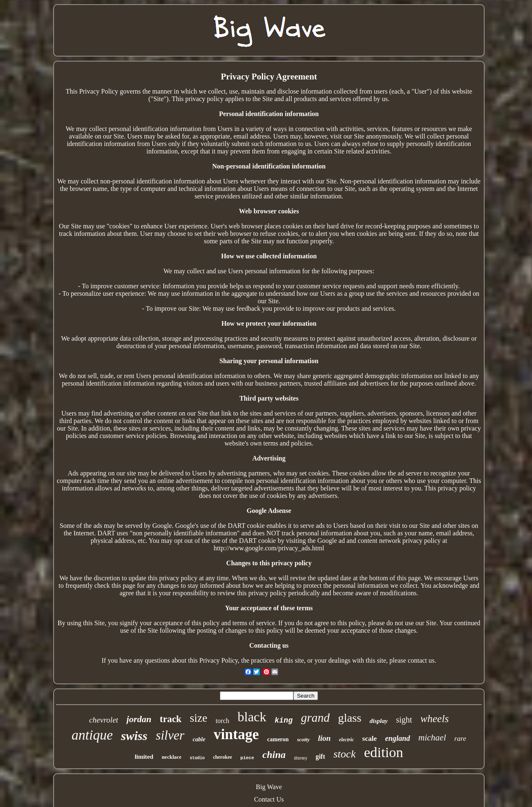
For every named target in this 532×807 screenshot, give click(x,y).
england (398, 738)
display (378, 721)
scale (370, 739)
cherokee (223, 757)
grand (315, 718)
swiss (134, 736)
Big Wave (269, 787)
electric (347, 740)
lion (324, 738)
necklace (172, 757)
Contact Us (269, 799)
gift (320, 756)
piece (247, 758)
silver (170, 735)
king (284, 720)
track (170, 719)
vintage (236, 734)
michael (432, 738)
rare (460, 739)
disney (300, 758)
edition (384, 752)
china (274, 755)
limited (144, 757)
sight (404, 720)
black (252, 717)
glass (350, 718)
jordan (139, 719)
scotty (303, 739)
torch (223, 721)
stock (344, 754)
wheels (435, 719)
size (199, 718)
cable (199, 739)
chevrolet (103, 720)
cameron (278, 739)
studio (197, 758)
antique (92, 735)
